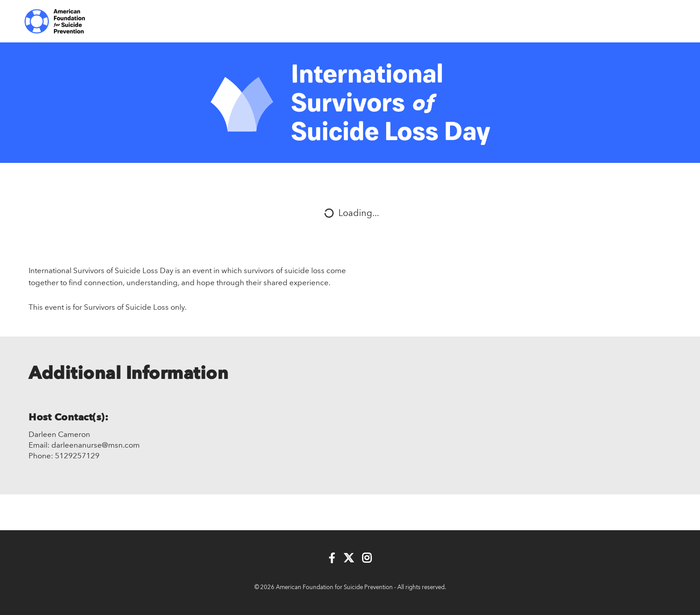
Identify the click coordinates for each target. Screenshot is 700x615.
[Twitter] (349, 559)
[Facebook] (332, 559)
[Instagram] (367, 559)
